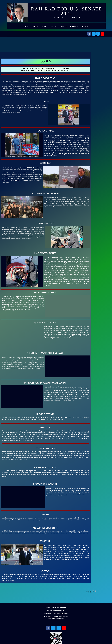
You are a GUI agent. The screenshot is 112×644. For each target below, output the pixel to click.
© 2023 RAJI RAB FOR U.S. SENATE (56, 640)
